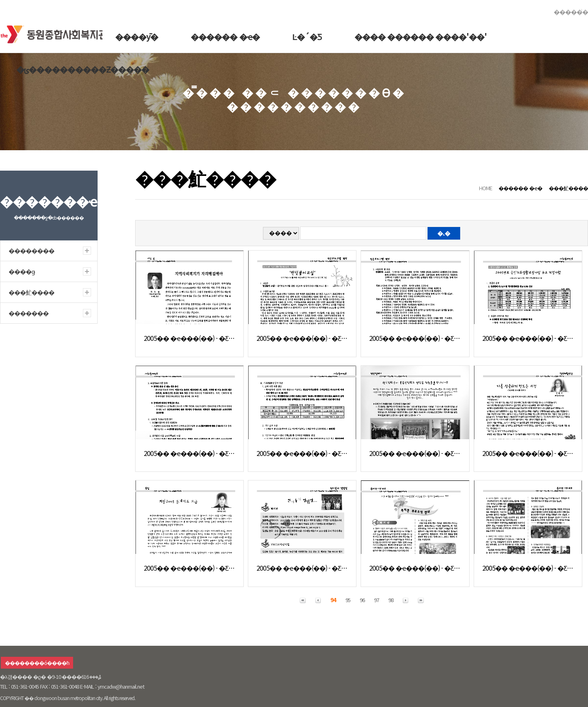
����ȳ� (137, 37)
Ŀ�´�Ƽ (307, 37)
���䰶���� (568, 188)
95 (348, 600)
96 (362, 600)
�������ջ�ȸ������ (57, 32)
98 (391, 600)
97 (376, 600)
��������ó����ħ (37, 663)
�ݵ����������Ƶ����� (83, 69)
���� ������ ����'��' (421, 37)
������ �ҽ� (225, 37)
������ (571, 12)
